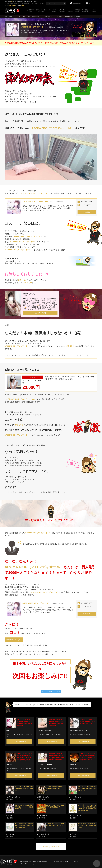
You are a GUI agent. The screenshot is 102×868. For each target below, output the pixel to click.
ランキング (53, 11)
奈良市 (75, 768)
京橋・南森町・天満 (16, 768)
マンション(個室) (55, 734)
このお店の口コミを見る (14, 640)
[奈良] (71, 768)
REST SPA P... (10, 834)
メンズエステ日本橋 (43, 834)
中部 (15, 2)
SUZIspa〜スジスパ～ (45, 730)
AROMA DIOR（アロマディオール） (34, 27)
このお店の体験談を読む (19, 741)
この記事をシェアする (51, 691)
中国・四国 (33, 2)
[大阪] (8, 734)
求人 (38, 2)
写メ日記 (85, 11)
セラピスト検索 (41, 11)
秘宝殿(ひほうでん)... (43, 816)
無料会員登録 (75, 2)
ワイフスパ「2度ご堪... (75, 816)
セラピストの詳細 (40, 313)
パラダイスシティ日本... (13, 797)
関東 (9, 2)
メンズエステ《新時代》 (45, 764)
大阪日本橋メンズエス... (44, 797)
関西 (12, 2)
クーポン (63, 11)
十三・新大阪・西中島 (17, 734)
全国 (6, 2)
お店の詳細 (87, 212)
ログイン (90, 2)
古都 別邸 (9, 764)
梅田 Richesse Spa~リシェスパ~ (79, 730)
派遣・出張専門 (87, 734)
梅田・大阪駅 (46, 734)
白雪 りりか (22, 280)
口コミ (70, 11)
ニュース (94, 11)
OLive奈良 (73, 764)
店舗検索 (30, 11)
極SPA (8, 730)
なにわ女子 (9, 816)
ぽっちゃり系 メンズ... (75, 797)
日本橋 (44, 768)
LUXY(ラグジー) (73, 834)
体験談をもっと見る (51, 847)
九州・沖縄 (27, 2)
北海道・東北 (20, 2)
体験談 (77, 11)
